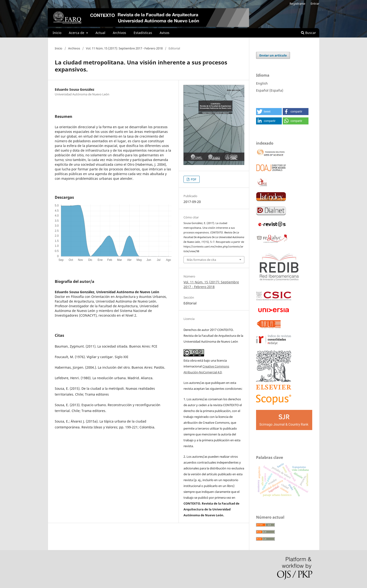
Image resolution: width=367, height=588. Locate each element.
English (262, 83)
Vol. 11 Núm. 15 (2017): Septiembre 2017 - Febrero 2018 (124, 48)
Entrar (315, 4)
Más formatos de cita (201, 260)
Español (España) (270, 90)
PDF (193, 179)
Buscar (308, 33)
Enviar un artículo (273, 55)
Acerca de (77, 33)
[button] (269, 112)
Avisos (165, 33)
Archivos (119, 33)
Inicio (57, 33)
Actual (100, 33)
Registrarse (297, 4)
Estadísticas (143, 33)
